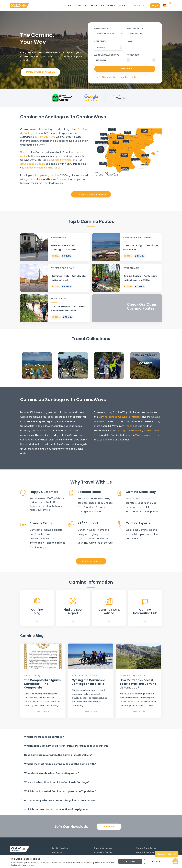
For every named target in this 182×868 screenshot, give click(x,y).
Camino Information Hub (145, 611)
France (128, 426)
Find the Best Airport (73, 611)
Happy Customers (44, 492)
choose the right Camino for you (43, 168)
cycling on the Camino (130, 431)
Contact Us (57, 852)
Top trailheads (135, 29)
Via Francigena (143, 435)
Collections (81, 6)
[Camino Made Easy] (119, 493)
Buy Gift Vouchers (60, 848)
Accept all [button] (130, 861)
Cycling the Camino (103, 852)
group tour (54, 175)
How (129, 41)
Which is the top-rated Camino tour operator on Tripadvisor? (60, 791)
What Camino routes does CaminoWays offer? (52, 773)
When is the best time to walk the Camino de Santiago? (57, 782)
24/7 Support (88, 523)
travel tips (66, 160)
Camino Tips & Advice (109, 611)
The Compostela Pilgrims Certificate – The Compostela (42, 684)
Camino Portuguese (129, 417)
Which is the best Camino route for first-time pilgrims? (56, 809)
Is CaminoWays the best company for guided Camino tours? (60, 800)
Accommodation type (107, 55)
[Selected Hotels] (71, 493)
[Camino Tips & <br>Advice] (109, 601)
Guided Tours (98, 6)
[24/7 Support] (71, 524)
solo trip (37, 175)
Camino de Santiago (103, 848)
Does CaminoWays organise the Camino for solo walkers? (58, 755)
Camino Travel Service (146, 848)
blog (50, 160)
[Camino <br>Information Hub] (145, 602)
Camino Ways (102, 29)
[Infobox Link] (55, 247)
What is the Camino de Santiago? (44, 737)
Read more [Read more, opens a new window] (31, 865)
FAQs (56, 160)
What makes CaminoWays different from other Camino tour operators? (66, 746)
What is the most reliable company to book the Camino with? (60, 764)
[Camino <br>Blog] (37, 601)
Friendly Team (41, 523)
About (122, 6)
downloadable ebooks (33, 164)
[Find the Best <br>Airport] (73, 601)
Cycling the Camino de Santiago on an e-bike (88, 682)
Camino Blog (37, 611)
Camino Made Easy (141, 492)
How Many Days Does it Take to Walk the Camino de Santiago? (138, 684)
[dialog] (91, 861)
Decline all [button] (157, 861)
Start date (100, 41)
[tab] (91, 737)
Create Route (125, 69)
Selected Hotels (90, 492)
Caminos (67, 6)
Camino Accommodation (148, 852)
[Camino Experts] (119, 524)
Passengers (133, 55)
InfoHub (111, 6)
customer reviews (45, 137)
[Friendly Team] (23, 524)
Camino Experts (138, 523)
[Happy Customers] (23, 493)
